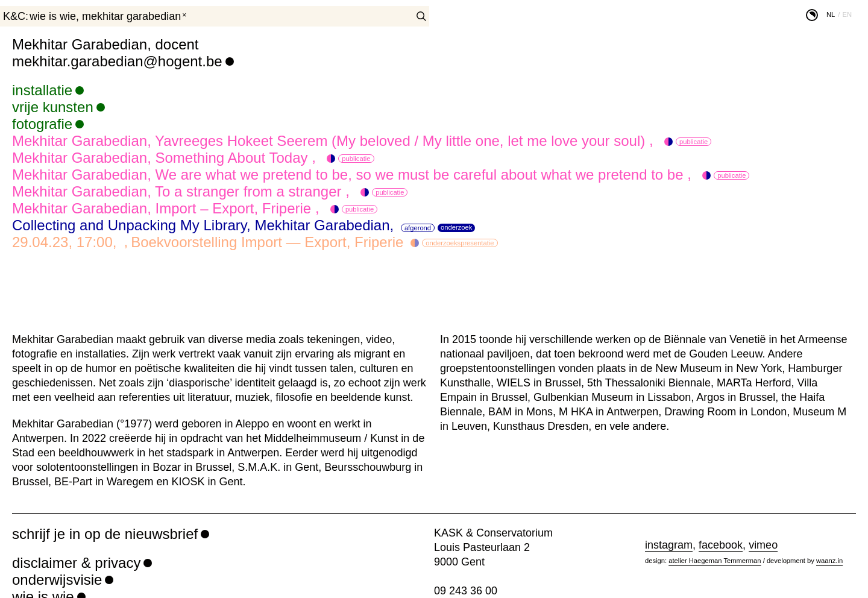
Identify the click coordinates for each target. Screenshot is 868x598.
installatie (42, 90)
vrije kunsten (53, 107)
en (847, 14)
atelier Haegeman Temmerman (715, 561)
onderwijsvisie (57, 580)
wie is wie (53, 16)
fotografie (42, 124)
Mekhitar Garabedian (131, 16)
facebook (721, 545)
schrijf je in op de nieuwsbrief (105, 534)
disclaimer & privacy (76, 563)
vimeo (763, 545)
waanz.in (829, 561)
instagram (669, 545)
